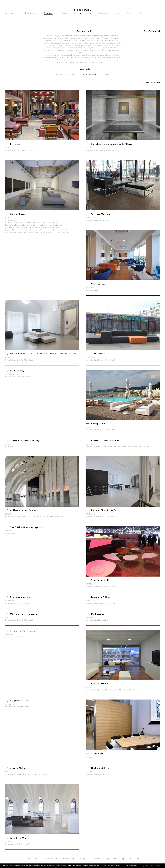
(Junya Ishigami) (112, 517)
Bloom (100, 586)
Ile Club (52, 517)
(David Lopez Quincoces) (29, 150)
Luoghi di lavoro (72, 74)
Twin (19, 637)
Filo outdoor (34, 225)
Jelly (19, 707)
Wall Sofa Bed (103, 447)
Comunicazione (103, 13)
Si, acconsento (132, 866)
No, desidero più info (153, 866)
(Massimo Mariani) (16, 232)
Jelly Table (9, 230)
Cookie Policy (96, 859)
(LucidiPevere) (50, 232)
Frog (50, 225)
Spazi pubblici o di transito (90, 74)
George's (8, 227)
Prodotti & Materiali (29, 13)
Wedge (58, 232)
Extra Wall (21, 360)
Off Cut (26, 232)
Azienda (117, 13)
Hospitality (59, 74)
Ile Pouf (32, 227)
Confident (27, 223)
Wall (120, 447)
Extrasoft (45, 223)
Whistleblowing (68, 859)
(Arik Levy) (64, 232)
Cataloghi (64, 13)
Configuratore (10, 13)
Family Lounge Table (12, 225)
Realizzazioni (48, 13)
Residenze (106, 74)
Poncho (42, 232)
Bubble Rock (9, 223)
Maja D (39, 230)
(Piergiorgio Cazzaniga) (110, 586)
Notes (7, 232)
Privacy (83, 859)
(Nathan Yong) (34, 232)
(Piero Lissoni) (18, 223)
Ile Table (48, 227)
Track (100, 150)
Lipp (24, 230)
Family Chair (102, 517)
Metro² (55, 230)
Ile (99, 220)
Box (18, 603)
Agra (19, 150)
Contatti (129, 13)
